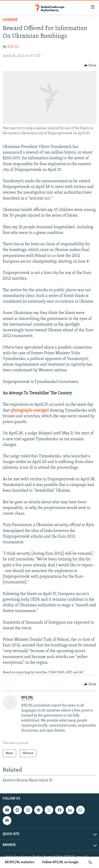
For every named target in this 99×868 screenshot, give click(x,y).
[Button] (90, 66)
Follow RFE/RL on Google (60, 862)
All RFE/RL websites (20, 862)
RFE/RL (13, 47)
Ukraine (10, 20)
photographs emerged (30, 411)
